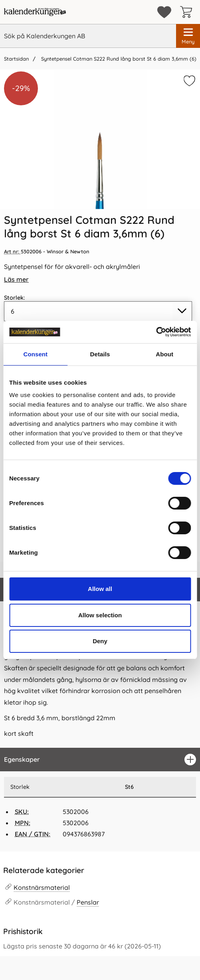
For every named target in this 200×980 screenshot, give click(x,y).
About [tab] (164, 354)
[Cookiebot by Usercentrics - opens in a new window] (156, 332)
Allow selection (100, 615)
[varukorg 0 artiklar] (188, 12)
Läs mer (16, 279)
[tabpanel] (100, 663)
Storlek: (15, 298)
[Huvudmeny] (188, 36)
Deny (100, 641)
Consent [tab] (35, 354)
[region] (100, 760)
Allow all (100, 589)
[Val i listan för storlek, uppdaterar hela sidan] (98, 311)
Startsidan (16, 59)
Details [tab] (100, 354)
